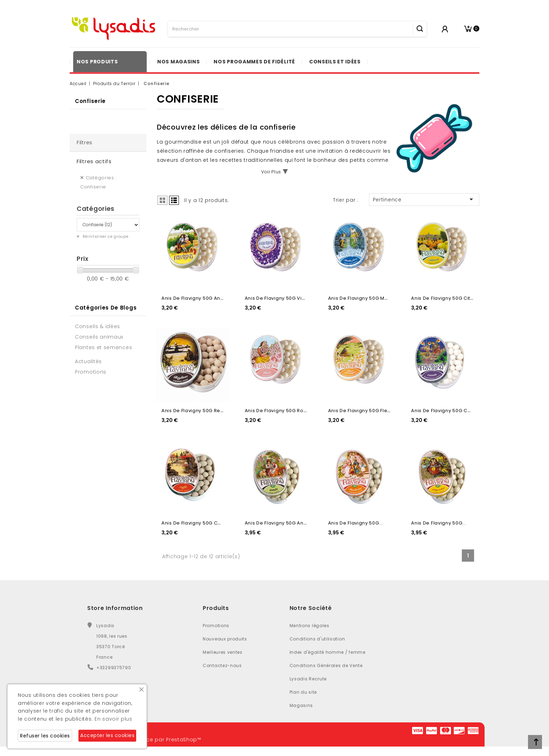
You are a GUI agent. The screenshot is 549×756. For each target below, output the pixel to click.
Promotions (216, 626)
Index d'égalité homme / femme (328, 652)
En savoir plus (113, 719)
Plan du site (303, 692)
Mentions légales (310, 626)
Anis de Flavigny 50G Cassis (446, 411)
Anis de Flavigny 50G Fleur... (362, 411)
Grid (162, 200)
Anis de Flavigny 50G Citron (445, 298)
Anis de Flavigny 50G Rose (277, 411)
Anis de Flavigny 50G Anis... (278, 523)
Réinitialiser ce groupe (105, 237)
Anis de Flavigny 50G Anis (193, 298)
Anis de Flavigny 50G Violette (281, 298)
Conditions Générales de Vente (326, 665)
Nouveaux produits (225, 639)
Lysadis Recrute (308, 679)
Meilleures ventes (223, 652)
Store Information (115, 608)
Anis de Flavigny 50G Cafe (194, 523)
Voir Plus (271, 172)
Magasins (301, 705)
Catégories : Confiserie (98, 182)
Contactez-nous (222, 665)
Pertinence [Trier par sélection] (424, 199)
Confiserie (90, 101)
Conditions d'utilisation (317, 639)
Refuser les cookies (45, 736)
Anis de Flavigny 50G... (356, 523)
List (174, 200)
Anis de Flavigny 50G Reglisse (198, 411)
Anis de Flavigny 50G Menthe (364, 298)
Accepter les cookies (107, 735)
